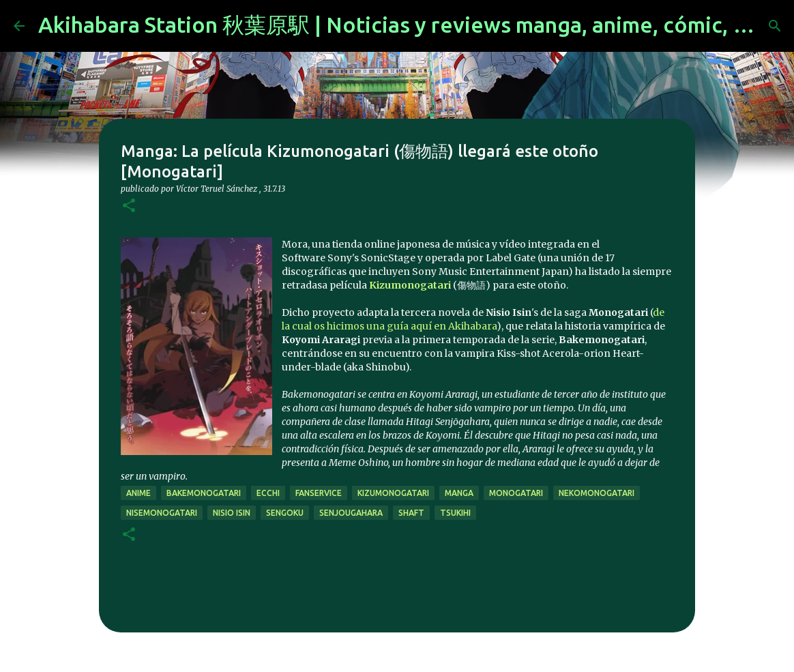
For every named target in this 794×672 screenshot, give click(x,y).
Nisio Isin (232, 513)
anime (138, 493)
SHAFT (411, 513)
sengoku (285, 513)
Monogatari (516, 493)
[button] (129, 206)
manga (459, 493)
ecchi (268, 493)
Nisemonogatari (162, 513)
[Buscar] (775, 26)
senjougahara (351, 513)
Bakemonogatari (204, 493)
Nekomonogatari (597, 493)
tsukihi (455, 513)
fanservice (319, 493)
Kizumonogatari (410, 285)
